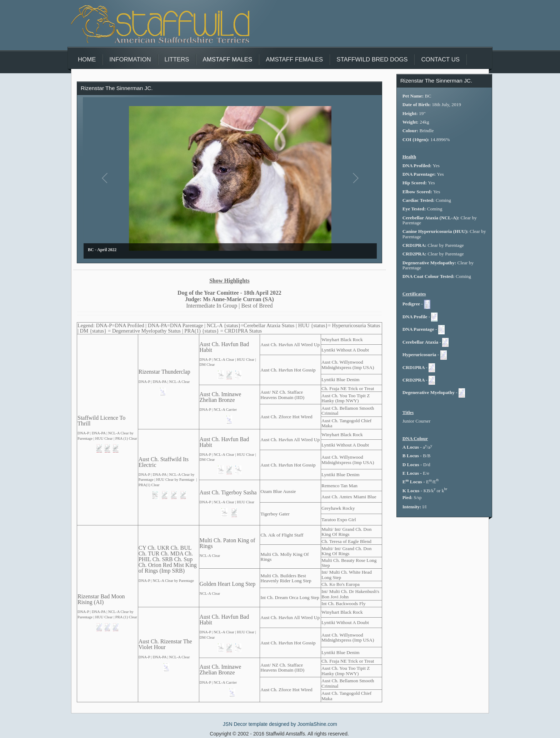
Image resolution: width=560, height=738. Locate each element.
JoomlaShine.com (317, 724)
